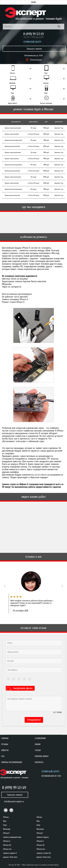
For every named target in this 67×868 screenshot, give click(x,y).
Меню (33, 2)
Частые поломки (46, 103)
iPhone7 (6, 833)
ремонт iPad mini (10, 857)
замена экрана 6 (10, 853)
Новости (5, 750)
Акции (38, 744)
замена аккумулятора (12, 837)
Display (46, 83)
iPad (46, 73)
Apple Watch (12, 103)
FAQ (3, 756)
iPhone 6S (7, 845)
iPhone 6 (7, 841)
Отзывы (5, 744)
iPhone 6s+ (7, 849)
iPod (46, 93)
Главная (5, 738)
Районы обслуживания (12, 762)
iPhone (12, 73)
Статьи (38, 750)
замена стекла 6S (44, 853)
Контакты (39, 762)
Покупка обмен (42, 756)
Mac (12, 93)
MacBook (12, 83)
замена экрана (43, 837)
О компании (40, 738)
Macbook (7, 829)
